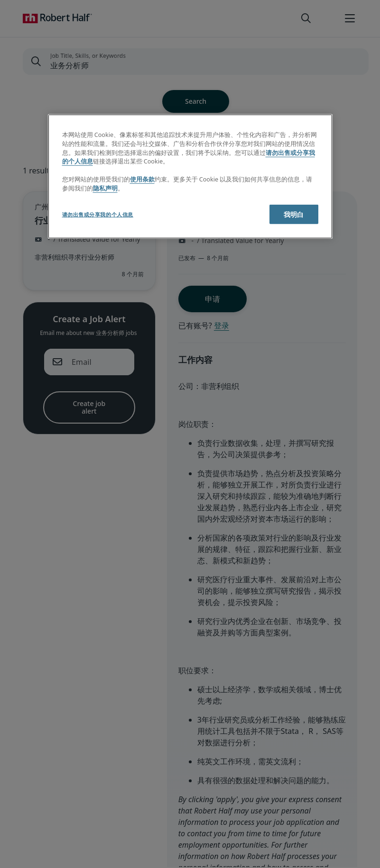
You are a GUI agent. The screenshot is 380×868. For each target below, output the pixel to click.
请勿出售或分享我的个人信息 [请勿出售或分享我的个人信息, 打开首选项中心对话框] (98, 214)
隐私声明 (105, 188)
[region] (190, 176)
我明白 (294, 214)
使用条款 (142, 179)
